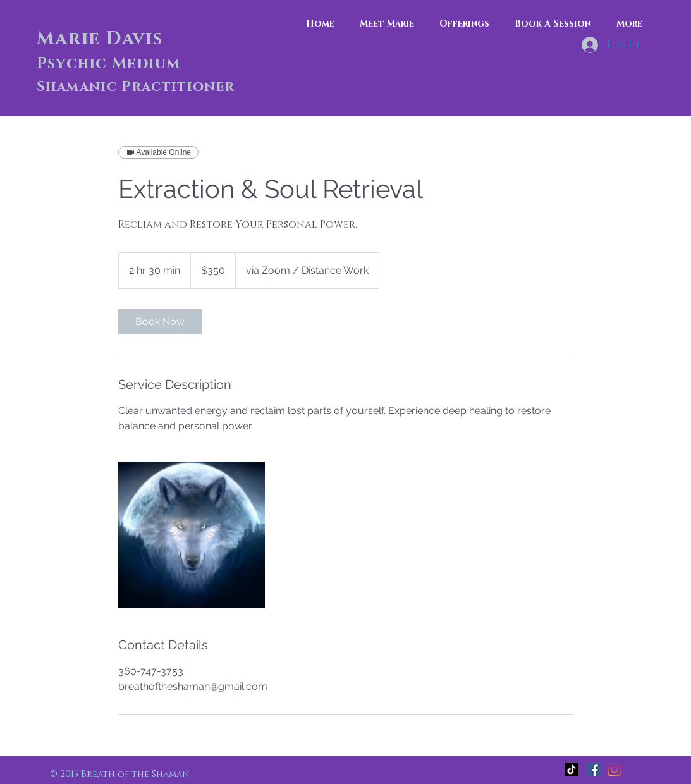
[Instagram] (615, 769)
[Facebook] (593, 769)
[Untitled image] (192, 535)
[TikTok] (572, 769)
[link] (160, 322)
